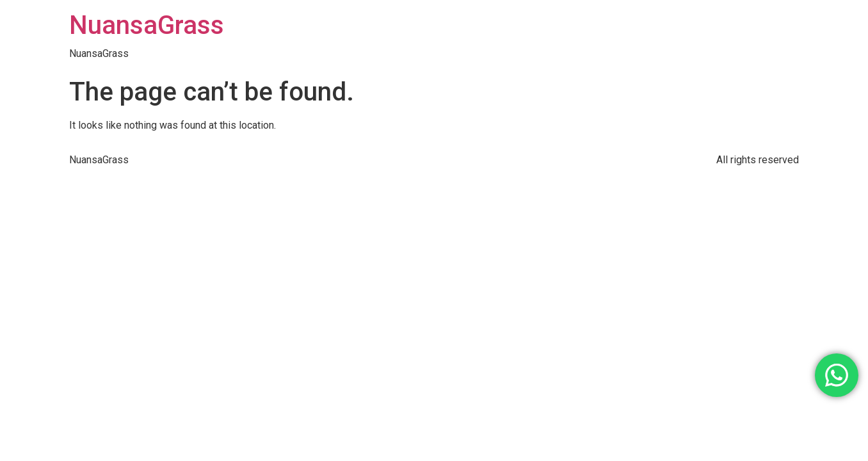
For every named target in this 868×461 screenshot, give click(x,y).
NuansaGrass (147, 25)
